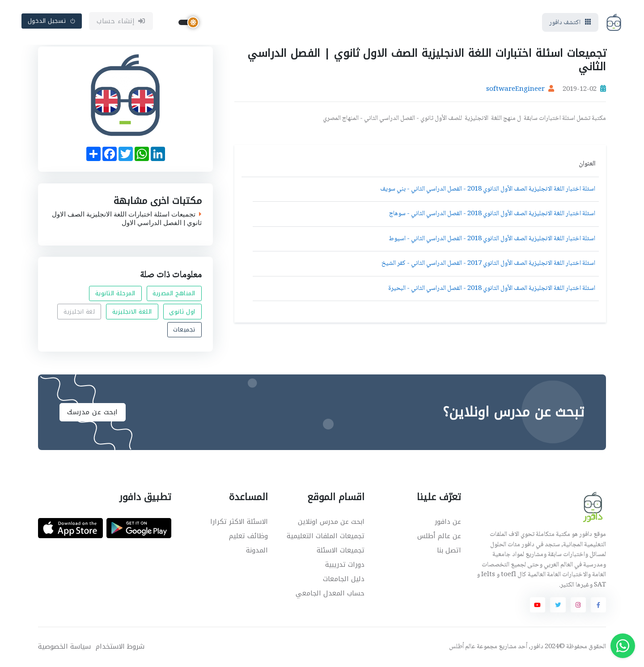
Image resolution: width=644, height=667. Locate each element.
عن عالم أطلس (439, 536)
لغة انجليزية (79, 312)
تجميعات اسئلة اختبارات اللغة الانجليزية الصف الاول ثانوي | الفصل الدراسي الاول (127, 218)
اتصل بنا (449, 550)
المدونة (257, 550)
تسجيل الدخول (52, 21)
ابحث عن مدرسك (93, 412)
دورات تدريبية (345, 565)
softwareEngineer (515, 89)
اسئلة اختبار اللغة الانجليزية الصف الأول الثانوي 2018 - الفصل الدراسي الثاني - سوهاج (492, 214)
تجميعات (184, 329)
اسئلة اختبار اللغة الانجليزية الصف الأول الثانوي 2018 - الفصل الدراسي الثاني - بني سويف (488, 189)
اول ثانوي (182, 312)
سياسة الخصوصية (64, 647)
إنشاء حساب (121, 21)
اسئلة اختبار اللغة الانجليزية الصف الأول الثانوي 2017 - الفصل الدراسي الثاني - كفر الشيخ (488, 263)
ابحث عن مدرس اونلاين (331, 522)
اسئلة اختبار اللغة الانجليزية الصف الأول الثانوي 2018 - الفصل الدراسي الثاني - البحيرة (492, 289)
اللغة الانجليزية (132, 312)
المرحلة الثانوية (115, 294)
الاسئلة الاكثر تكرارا (239, 522)
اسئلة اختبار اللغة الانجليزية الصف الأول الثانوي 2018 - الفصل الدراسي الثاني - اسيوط (492, 239)
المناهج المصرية (174, 294)
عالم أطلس (462, 647)
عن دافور (448, 522)
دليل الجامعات (344, 579)
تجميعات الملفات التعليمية (326, 536)
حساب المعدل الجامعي (330, 593)
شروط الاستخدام (120, 647)
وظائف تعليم (248, 536)
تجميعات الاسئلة (341, 550)
